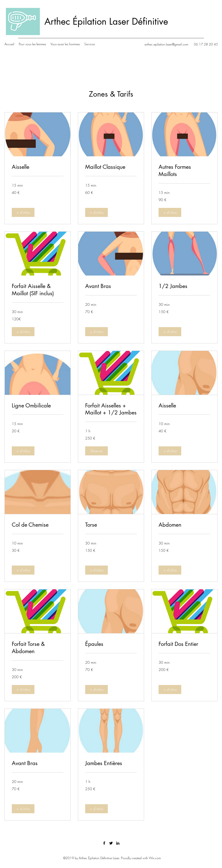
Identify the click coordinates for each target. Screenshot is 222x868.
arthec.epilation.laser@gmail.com (166, 44)
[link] (38, 167)
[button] (23, 212)
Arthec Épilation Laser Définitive (106, 21)
